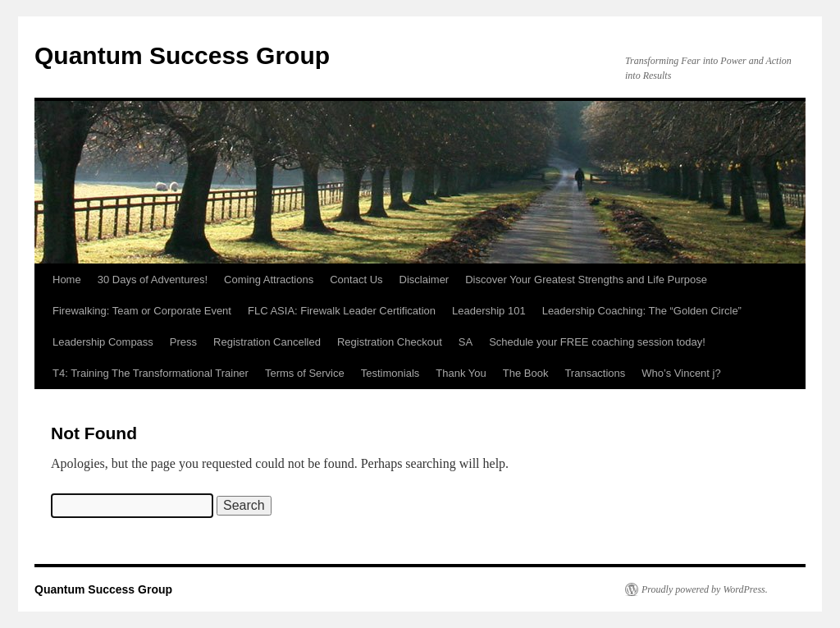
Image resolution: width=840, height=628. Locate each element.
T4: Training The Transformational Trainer (151, 373)
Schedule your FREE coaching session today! (597, 342)
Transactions (595, 373)
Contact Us (356, 280)
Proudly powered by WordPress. (705, 589)
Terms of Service (305, 373)
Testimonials (390, 373)
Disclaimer (425, 280)
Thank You (461, 373)
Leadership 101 (489, 311)
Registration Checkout (390, 342)
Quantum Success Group (182, 55)
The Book (526, 373)
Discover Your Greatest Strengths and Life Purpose (586, 280)
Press (183, 342)
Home (67, 280)
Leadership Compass (103, 342)
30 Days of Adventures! (153, 280)
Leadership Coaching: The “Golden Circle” (642, 311)
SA (466, 342)
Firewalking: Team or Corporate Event (142, 311)
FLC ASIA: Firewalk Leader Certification (342, 311)
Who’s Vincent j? (681, 373)
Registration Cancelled (267, 342)
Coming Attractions (269, 280)
